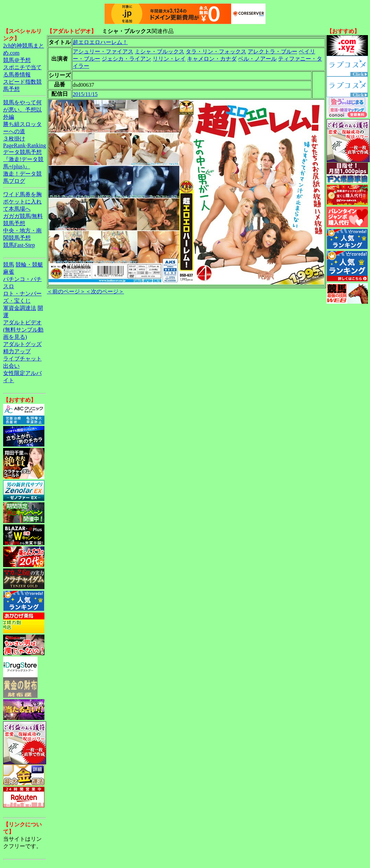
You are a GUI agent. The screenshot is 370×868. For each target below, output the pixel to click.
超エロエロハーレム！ (100, 42)
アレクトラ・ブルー (273, 51)
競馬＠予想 (17, 60)
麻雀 (9, 272)
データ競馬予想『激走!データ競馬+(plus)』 (23, 159)
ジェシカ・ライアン (126, 59)
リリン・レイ (169, 59)
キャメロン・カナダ (212, 59)
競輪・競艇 (29, 265)
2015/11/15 (85, 94)
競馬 (9, 265)
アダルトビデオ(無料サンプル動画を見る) (23, 330)
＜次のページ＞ (105, 291)
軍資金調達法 (20, 308)
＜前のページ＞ (66, 291)
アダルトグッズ (22, 344)
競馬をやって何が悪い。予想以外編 (22, 110)
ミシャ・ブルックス (160, 51)
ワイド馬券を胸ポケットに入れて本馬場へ (22, 202)
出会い (11, 366)
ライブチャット (22, 359)
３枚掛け (14, 139)
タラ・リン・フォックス (216, 51)
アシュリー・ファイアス (103, 51)
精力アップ (17, 351)
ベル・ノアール (257, 59)
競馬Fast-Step (19, 245)
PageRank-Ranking (24, 145)
